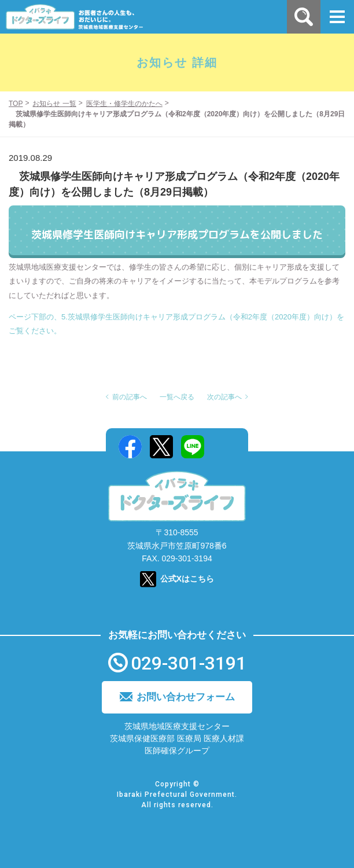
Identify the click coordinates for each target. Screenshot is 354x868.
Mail (224, 447)
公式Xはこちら (187, 579)
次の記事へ (224, 397)
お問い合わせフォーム (186, 697)
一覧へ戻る (177, 397)
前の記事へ (130, 397)
